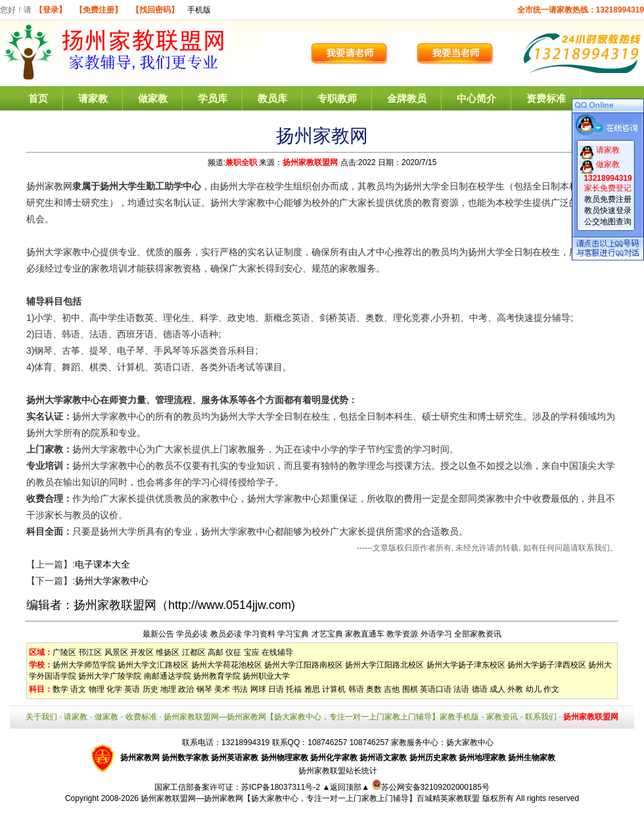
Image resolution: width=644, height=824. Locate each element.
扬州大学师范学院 (84, 665)
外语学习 (436, 634)
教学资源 (402, 634)
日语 (276, 689)
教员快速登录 (608, 210)
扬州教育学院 (217, 676)
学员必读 (192, 634)
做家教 (153, 98)
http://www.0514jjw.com (230, 605)
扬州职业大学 (266, 676)
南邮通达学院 (168, 676)
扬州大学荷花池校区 (227, 665)
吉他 (392, 689)
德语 (480, 689)
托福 (294, 689)
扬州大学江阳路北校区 (384, 665)
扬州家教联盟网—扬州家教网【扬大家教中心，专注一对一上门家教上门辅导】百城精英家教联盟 (310, 798)
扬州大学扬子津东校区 (466, 665)
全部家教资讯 (478, 634)
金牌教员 (407, 98)
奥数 (374, 689)
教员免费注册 (608, 199)
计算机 (334, 689)
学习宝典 (293, 634)
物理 (97, 689)
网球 (258, 689)
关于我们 (41, 717)
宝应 (252, 652)
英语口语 (436, 689)
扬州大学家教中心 (112, 581)
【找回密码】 (155, 10)
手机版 (199, 10)
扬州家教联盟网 (310, 162)
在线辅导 (277, 652)
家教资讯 (502, 717)
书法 (240, 689)
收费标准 (141, 717)
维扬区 (168, 652)
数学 (60, 689)
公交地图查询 (608, 222)
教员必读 (226, 634)
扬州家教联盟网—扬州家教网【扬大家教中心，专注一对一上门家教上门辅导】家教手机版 (321, 717)
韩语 (356, 689)
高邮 (216, 652)
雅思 (312, 689)
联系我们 (541, 717)
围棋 (410, 689)
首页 (38, 98)
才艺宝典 (327, 634)
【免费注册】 (99, 10)
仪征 (233, 652)
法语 (461, 689)
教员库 (272, 98)
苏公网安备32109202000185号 (431, 787)
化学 (114, 689)
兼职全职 (241, 162)
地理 (168, 689)
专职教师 (337, 98)
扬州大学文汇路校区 (153, 665)
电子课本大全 (103, 564)
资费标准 (546, 98)
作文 (551, 689)
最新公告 (158, 634)
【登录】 (51, 10)
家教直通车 (365, 634)
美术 (222, 689)
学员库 (213, 98)
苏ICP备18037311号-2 (282, 787)
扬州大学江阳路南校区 (304, 665)
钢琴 (204, 689)
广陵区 (64, 652)
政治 (186, 689)
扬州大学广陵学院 (110, 676)
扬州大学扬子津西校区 (547, 665)
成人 (497, 689)
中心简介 (476, 98)
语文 (78, 689)
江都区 (194, 652)
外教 (515, 689)
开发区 (142, 652)
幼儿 (534, 689)
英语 (132, 689)
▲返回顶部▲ (346, 787)
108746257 (369, 742)
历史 (150, 689)
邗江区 (90, 652)
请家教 (93, 98)
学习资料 (260, 634)
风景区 (116, 652)
